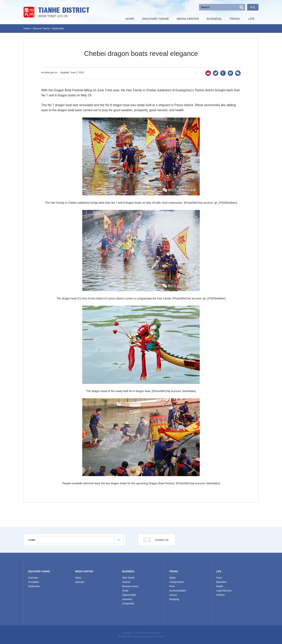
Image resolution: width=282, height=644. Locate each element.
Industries (127, 599)
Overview (33, 578)
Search (241, 7)
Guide (125, 591)
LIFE (219, 571)
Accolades (34, 582)
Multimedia (58, 29)
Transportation (177, 582)
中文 (253, 7)
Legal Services (224, 591)
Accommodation (178, 591)
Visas (219, 578)
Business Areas (130, 586)
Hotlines (220, 595)
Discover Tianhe (41, 29)
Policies (126, 582)
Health (220, 586)
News (78, 578)
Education (221, 582)
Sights (172, 578)
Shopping (174, 599)
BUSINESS (128, 571)
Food (172, 586)
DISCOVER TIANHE (39, 571)
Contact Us (162, 540)
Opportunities (129, 595)
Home (27, 29)
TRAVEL (174, 571)
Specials (80, 582)
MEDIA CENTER (84, 571)
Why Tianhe (128, 578)
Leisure (173, 595)
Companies (128, 604)
